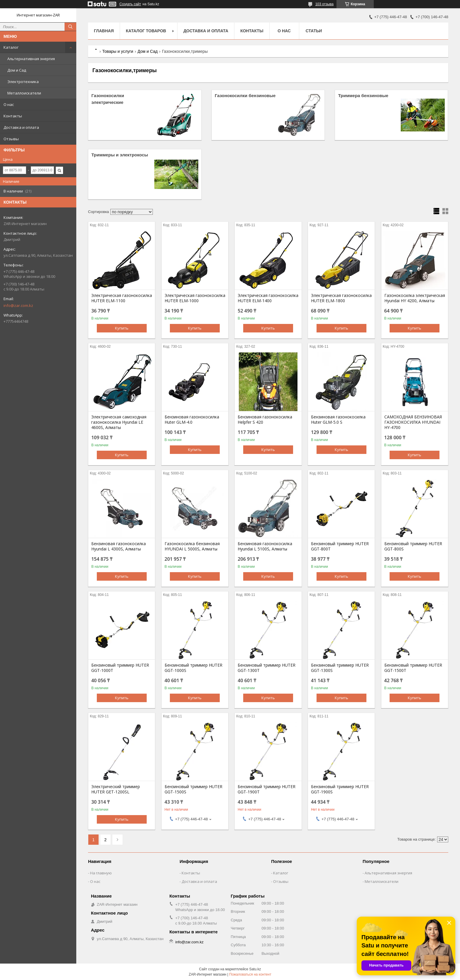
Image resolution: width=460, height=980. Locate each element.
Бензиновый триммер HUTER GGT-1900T (267, 789)
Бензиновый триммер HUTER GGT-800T (340, 546)
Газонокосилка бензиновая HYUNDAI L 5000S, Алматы (192, 546)
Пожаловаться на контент (250, 974)
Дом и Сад (17, 70)
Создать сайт (130, 4)
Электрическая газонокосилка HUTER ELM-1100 (122, 298)
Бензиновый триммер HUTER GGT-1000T (120, 668)
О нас (9, 104)
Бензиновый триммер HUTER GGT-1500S (193, 789)
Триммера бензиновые (363, 96)
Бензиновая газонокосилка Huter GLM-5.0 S (338, 420)
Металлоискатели (24, 93)
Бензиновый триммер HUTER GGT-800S (413, 546)
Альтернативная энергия (31, 59)
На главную (101, 873)
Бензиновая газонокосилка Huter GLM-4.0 (192, 420)
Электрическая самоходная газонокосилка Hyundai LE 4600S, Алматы (119, 422)
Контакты (13, 116)
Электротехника (23, 82)
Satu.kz (255, 969)
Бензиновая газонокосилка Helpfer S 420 (265, 420)
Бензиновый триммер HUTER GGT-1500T (413, 668)
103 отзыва (324, 4)
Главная (104, 31)
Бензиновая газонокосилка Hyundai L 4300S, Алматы (119, 546)
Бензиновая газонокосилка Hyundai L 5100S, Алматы (265, 546)
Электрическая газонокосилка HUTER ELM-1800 (341, 298)
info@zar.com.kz (18, 305)
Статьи (314, 31)
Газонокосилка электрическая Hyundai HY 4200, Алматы (415, 298)
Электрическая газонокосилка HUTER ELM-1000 (195, 298)
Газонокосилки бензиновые (245, 96)
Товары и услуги (118, 51)
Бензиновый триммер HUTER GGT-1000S (193, 668)
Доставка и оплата (21, 127)
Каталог (11, 47)
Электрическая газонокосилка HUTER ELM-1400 (268, 298)
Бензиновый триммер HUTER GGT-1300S (340, 668)
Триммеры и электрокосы (120, 155)
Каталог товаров (146, 31)
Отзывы (11, 139)
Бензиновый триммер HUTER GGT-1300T (267, 668)
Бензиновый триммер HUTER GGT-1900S (340, 789)
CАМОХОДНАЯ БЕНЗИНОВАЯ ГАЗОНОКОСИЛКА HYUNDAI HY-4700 (413, 422)
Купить (122, 328)
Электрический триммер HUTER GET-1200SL (116, 789)
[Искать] (70, 27)
